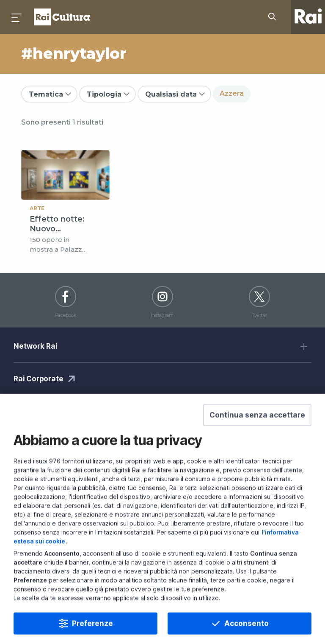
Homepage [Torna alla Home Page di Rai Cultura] (62, 17)
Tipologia (104, 94)
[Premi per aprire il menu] (17, 17)
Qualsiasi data (171, 94)
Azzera (232, 93)
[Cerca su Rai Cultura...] (275, 17)
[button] (257, 434)
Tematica (46, 94)
